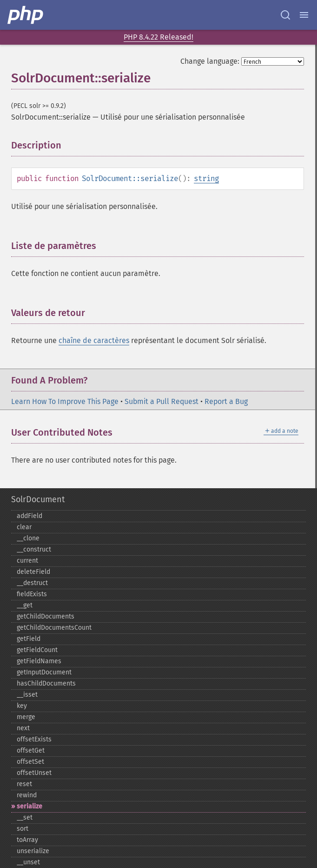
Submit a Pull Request (162, 401)
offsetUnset (34, 773)
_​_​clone (28, 538)
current (27, 561)
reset (24, 784)
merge (26, 717)
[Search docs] (285, 15)
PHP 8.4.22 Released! (158, 37)
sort (23, 829)
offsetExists (34, 739)
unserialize (33, 851)
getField (29, 639)
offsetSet (30, 762)
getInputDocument (44, 672)
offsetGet (31, 750)
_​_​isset (27, 695)
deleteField (33, 572)
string (206, 178)
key (22, 706)
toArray (27, 840)
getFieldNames (39, 661)
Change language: (210, 61)
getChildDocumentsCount (54, 628)
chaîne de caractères (94, 340)
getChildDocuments (46, 616)
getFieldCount (37, 650)
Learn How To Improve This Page (65, 401)
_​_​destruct (32, 583)
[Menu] (304, 15)
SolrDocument (38, 499)
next (23, 728)
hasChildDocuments (46, 683)
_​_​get (25, 605)
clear (24, 527)
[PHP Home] (26, 15)
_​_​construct (34, 549)
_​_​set (25, 818)
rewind (27, 795)
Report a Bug (226, 401)
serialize (30, 806)
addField (30, 516)
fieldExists (32, 594)
